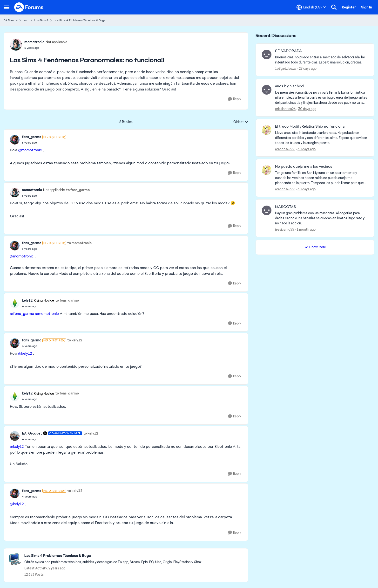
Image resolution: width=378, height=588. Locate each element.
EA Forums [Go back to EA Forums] (11, 20)
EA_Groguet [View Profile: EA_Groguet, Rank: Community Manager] (32, 433)
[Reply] (235, 99)
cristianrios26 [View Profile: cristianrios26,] (285, 109)
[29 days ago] (307, 69)
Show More (315, 247)
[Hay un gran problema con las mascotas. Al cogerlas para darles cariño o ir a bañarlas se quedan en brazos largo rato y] (322, 218)
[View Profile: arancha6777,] (267, 130)
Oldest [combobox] (241, 122)
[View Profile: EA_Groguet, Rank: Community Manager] (15, 436)
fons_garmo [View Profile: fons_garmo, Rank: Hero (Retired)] (32, 137)
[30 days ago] (306, 109)
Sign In (367, 7)
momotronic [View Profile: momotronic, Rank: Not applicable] (34, 42)
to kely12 (75, 340)
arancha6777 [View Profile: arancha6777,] (285, 149)
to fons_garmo (78, 190)
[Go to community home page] (29, 7)
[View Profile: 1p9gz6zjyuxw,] (267, 55)
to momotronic (79, 243)
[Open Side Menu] (7, 7)
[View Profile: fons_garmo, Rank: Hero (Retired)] (15, 140)
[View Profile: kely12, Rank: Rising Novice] (15, 303)
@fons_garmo (22, 314)
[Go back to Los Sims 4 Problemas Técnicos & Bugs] (113, 556)
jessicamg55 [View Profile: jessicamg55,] (285, 229)
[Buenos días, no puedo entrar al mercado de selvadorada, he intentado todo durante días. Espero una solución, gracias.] (322, 60)
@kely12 (25, 353)
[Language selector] (311, 7)
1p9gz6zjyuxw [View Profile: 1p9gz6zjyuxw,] (286, 69)
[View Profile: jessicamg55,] (267, 210)
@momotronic (30, 150)
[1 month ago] (305, 230)
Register (349, 7)
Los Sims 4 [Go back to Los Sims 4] (41, 20)
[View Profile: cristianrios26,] (267, 90)
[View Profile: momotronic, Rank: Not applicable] (16, 45)
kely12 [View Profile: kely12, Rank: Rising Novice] (27, 300)
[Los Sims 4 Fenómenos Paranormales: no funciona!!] (44, 143)
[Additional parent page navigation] (26, 20)
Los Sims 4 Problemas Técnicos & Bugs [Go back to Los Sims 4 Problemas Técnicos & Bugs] (80, 20)
